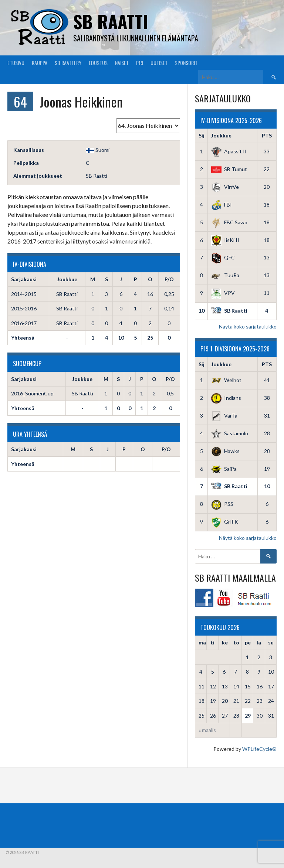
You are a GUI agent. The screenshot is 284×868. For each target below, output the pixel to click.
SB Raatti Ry (68, 63)
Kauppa (40, 63)
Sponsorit (186, 63)
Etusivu (16, 63)
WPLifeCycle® (259, 749)
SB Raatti (111, 21)
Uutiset (159, 63)
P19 (140, 63)
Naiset (122, 63)
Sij (202, 135)
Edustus (98, 63)
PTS (267, 135)
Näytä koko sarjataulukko (248, 326)
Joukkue (221, 135)
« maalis (207, 730)
